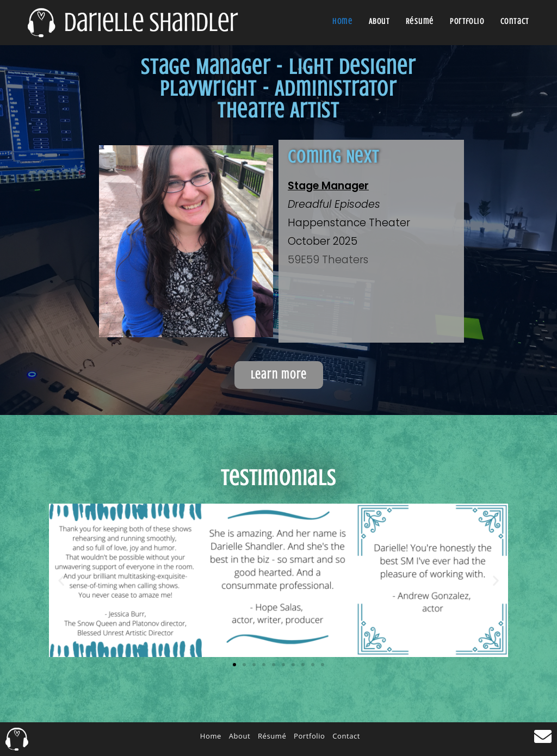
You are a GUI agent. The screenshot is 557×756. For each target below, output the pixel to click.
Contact (346, 736)
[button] (61, 580)
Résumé (272, 736)
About (240, 736)
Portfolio (310, 736)
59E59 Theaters (328, 260)
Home (211, 736)
